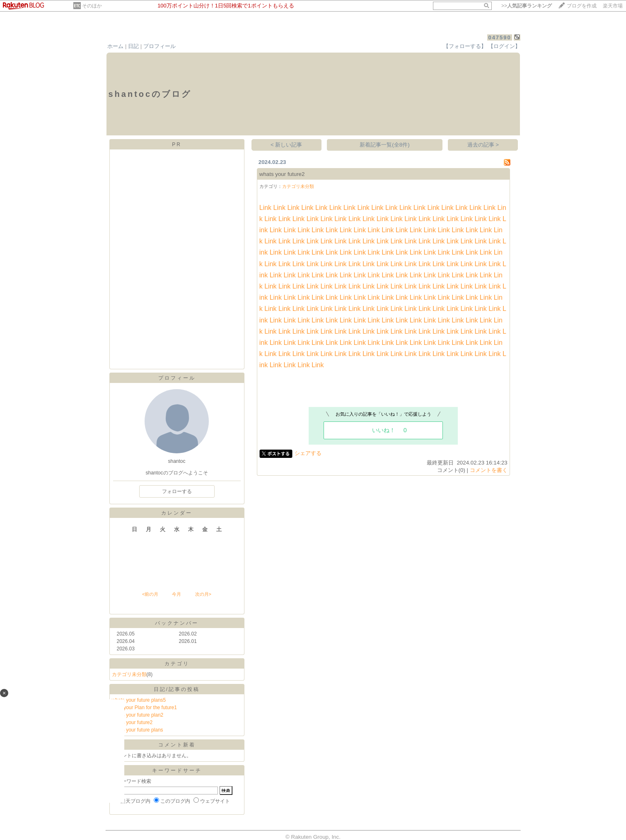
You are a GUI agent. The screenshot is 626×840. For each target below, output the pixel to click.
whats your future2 (132, 722)
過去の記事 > (483, 145)
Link (265, 208)
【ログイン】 (504, 46)
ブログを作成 (582, 6)
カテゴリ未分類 (129, 674)
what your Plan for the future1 (144, 708)
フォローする (177, 491)
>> (527, 6)
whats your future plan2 (138, 715)
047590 (499, 37)
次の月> (203, 594)
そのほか (92, 6)
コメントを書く (489, 470)
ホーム (115, 46)
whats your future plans (138, 730)
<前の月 (150, 594)
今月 (176, 594)
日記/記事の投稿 (177, 689)
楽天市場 (613, 6)
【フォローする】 (465, 46)
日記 (133, 46)
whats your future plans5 (139, 700)
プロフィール (160, 46)
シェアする (308, 453)
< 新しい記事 (286, 145)
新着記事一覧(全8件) (384, 145)
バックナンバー (177, 623)
